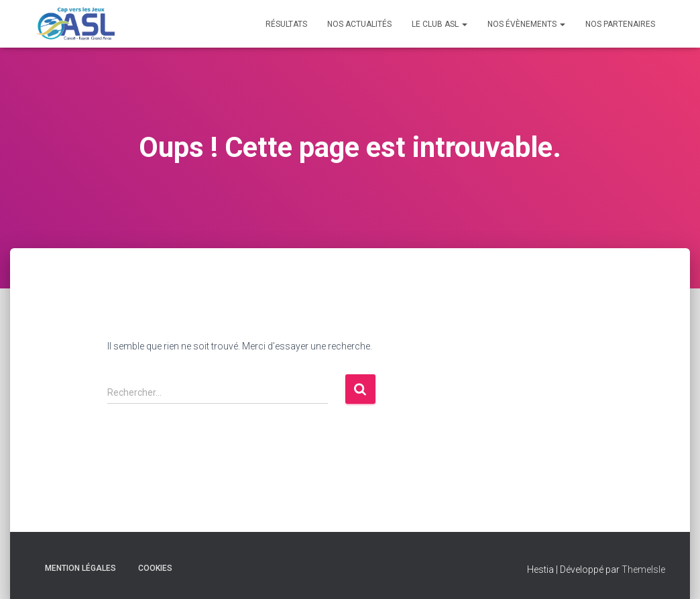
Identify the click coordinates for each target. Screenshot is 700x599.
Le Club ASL (440, 24)
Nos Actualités (359, 24)
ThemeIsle (643, 569)
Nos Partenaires (620, 24)
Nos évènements (526, 24)
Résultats (286, 24)
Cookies (155, 568)
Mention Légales (80, 568)
